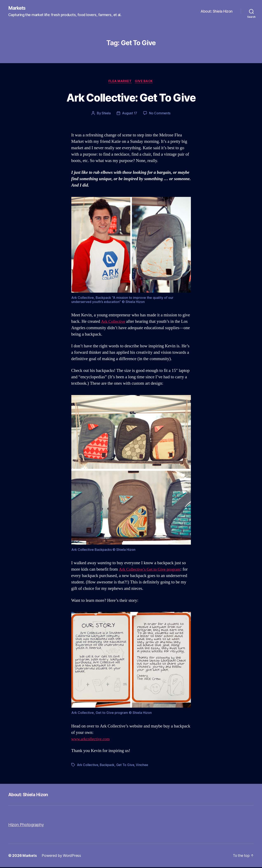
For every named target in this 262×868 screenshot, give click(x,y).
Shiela (106, 114)
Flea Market (120, 82)
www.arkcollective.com (92, 740)
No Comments (160, 114)
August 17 (130, 114)
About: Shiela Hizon (217, 11)
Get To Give (126, 766)
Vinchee (143, 766)
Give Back (145, 82)
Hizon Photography (27, 825)
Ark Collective (114, 322)
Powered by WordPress (62, 856)
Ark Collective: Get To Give (131, 98)
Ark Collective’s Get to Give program (152, 570)
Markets (18, 8)
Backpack (108, 766)
